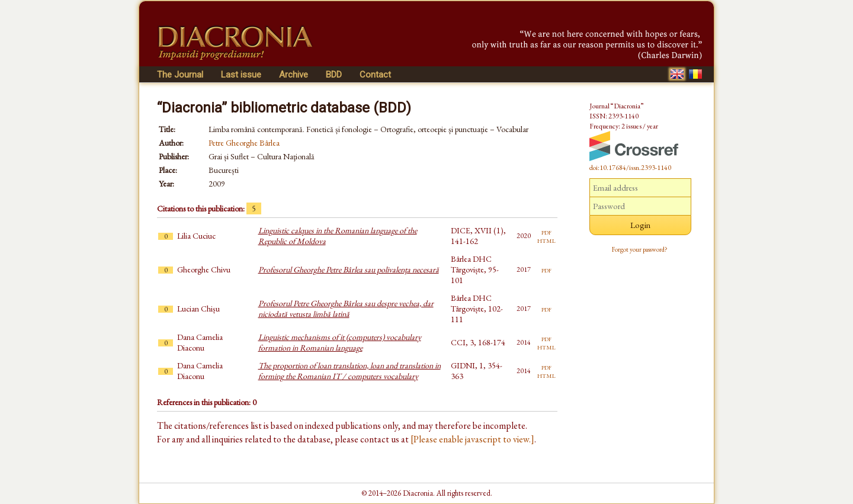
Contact (375, 75)
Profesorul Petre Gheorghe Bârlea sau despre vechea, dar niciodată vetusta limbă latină (346, 309)
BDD (334, 75)
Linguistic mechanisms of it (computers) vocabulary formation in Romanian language (340, 342)
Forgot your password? (640, 249)
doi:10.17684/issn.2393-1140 (630, 168)
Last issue (241, 75)
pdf (546, 232)
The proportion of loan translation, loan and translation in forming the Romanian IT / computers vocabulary (349, 371)
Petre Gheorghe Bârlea (244, 143)
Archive (294, 75)
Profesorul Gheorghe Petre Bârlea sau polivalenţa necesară (349, 269)
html (546, 240)
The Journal (180, 75)
